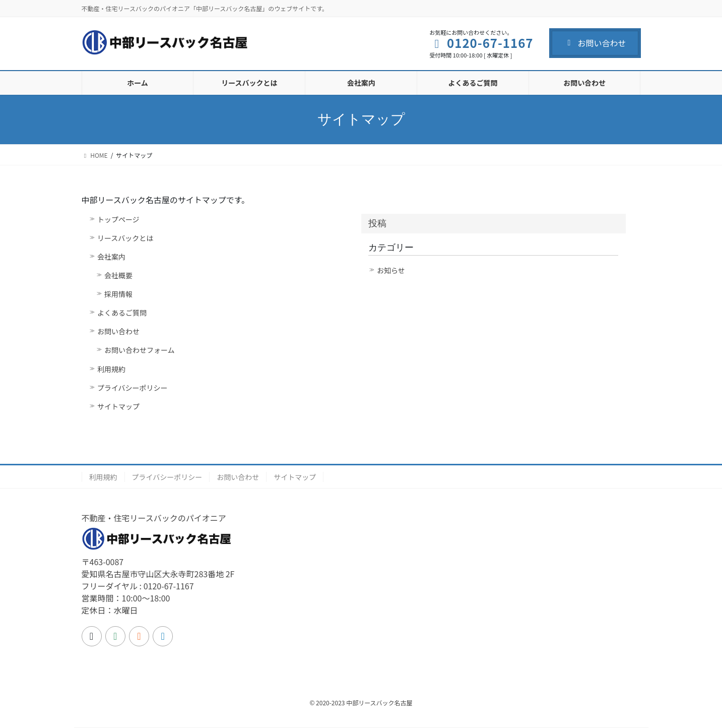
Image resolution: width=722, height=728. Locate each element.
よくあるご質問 (122, 313)
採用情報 (118, 294)
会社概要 (118, 275)
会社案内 (111, 257)
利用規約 (111, 369)
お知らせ (391, 270)
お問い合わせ (595, 43)
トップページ (118, 219)
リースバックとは (125, 238)
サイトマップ (118, 406)
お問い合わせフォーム (140, 350)
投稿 (377, 223)
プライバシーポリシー (133, 388)
